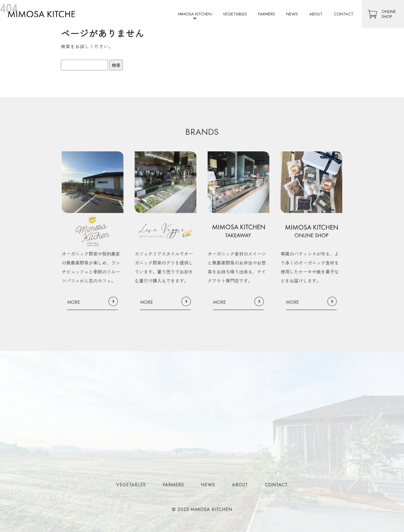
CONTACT (344, 14)
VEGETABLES (235, 14)
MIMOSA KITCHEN (195, 14)
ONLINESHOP (389, 14)
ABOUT (316, 14)
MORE (74, 307)
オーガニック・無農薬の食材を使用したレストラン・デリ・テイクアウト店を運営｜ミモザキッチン (45, 14)
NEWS (292, 14)
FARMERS (267, 14)
